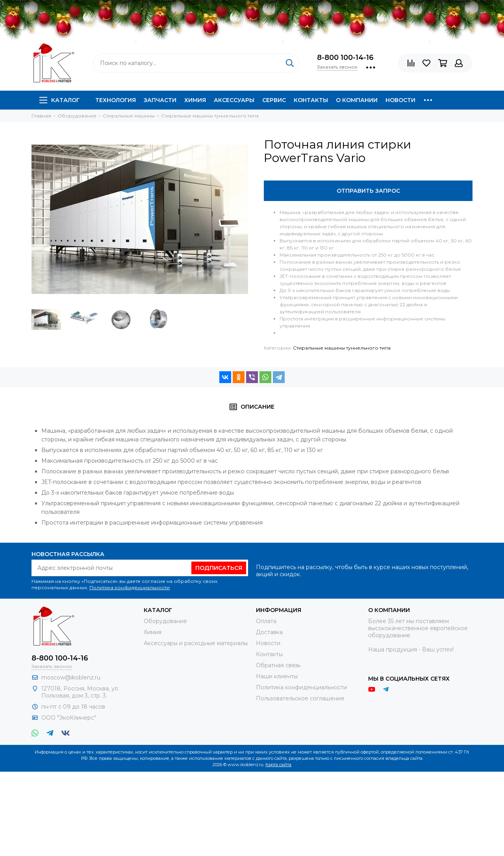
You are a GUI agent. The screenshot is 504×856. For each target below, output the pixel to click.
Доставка (269, 632)
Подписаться (219, 568)
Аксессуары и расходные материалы (196, 643)
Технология (116, 100)
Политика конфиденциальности (130, 587)
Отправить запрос (368, 191)
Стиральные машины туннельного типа (342, 348)
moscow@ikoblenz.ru (71, 677)
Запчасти (160, 100)
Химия (195, 100)
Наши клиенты (277, 676)
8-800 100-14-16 (345, 58)
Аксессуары (234, 100)
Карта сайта (278, 765)
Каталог (59, 100)
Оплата (266, 621)
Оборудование (165, 621)
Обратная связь (278, 665)
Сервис (274, 100)
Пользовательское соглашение (300, 698)
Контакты (311, 100)
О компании (357, 100)
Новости (400, 100)
